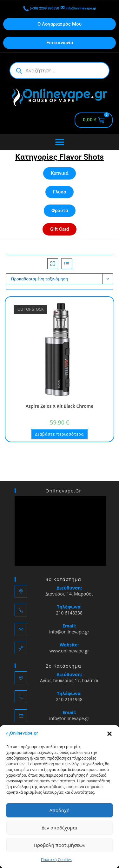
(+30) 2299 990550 (34, 8)
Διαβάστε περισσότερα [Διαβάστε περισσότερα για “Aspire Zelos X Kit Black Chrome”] (60, 434)
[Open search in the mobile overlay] (60, 70)
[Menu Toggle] (60, 142)
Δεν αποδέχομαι (60, 828)
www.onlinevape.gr (69, 651)
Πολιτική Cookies (56, 860)
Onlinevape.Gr (63, 491)
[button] (109, 734)
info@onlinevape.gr (88, 8)
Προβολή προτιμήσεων (60, 845)
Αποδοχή (60, 810)
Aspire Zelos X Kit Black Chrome (60, 406)
